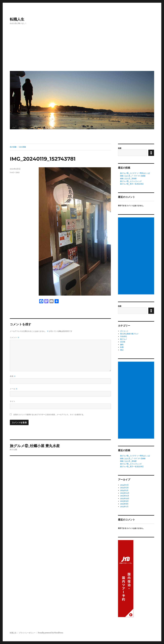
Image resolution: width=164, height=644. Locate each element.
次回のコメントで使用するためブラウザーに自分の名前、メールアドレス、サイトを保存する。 (49, 415)
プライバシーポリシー (27, 633)
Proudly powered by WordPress (50, 633)
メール (14, 389)
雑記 (122, 350)
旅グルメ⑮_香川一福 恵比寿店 (132, 184)
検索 (120, 148)
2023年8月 (124, 504)
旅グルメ (124, 339)
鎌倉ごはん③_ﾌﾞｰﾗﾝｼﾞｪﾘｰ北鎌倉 (133, 176)
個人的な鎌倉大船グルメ (129, 334)
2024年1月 (124, 490)
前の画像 (13, 147)
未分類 (123, 342)
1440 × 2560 (15, 172)
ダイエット (124, 331)
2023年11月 (125, 496)
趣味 (122, 345)
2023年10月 (125, 498)
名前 (13, 376)
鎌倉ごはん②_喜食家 (128, 179)
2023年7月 (124, 507)
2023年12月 (125, 493)
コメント (15, 337)
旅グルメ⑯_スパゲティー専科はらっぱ (135, 173)
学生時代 (124, 336)
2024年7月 (124, 485)
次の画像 (23, 147)
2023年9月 (124, 501)
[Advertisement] (82, 50)
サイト (13, 401)
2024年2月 (124, 488)
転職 (122, 347)
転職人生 (17, 19)
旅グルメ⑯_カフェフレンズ (131, 181)
